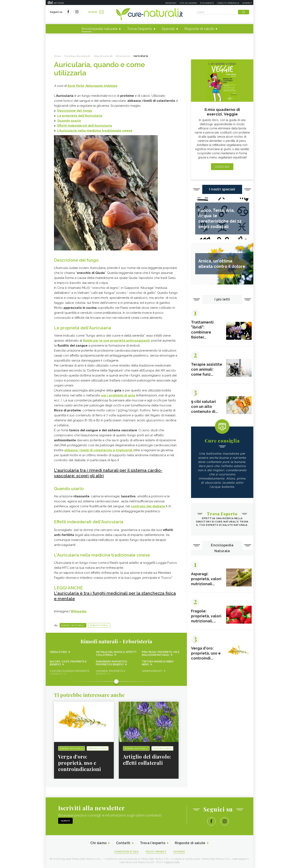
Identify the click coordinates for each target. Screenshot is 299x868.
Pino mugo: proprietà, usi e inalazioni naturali (161, 653)
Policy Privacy (156, 852)
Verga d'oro (58, 652)
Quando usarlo (69, 121)
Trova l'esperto (140, 29)
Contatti (123, 843)
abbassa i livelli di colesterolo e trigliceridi (99, 450)
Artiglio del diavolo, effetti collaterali (116, 653)
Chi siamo (98, 843)
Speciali (168, 29)
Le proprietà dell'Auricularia (80, 116)
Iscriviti (96, 12)
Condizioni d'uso (126, 852)
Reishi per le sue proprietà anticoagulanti (116, 341)
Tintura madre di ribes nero (158, 663)
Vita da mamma (188, 3)
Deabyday (171, 3)
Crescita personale (228, 3)
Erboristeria (99, 625)
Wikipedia (79, 611)
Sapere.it (247, 3)
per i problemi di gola (118, 395)
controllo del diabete (148, 506)
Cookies (179, 852)
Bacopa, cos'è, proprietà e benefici (68, 663)
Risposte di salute (199, 29)
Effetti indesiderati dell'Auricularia (85, 126)
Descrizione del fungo (75, 111)
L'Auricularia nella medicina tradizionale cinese (95, 131)
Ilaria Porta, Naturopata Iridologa (92, 86)
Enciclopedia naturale (100, 29)
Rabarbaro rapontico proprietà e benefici (112, 663)
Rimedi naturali (73, 625)
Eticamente (207, 3)
